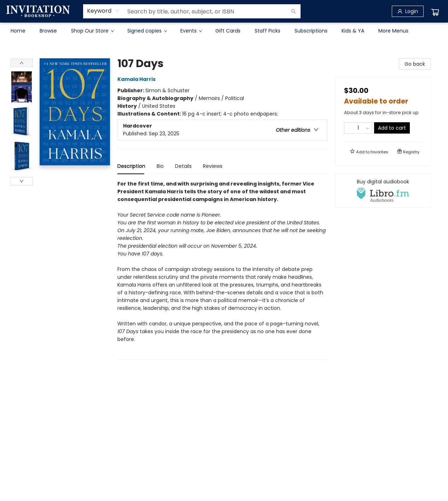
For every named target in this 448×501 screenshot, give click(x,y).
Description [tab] (131, 166)
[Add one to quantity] (368, 128)
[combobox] (103, 11)
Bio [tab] (160, 166)
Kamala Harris (138, 79)
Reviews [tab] (213, 166)
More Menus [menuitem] (393, 31)
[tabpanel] (223, 270)
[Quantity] (358, 128)
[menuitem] (18, 31)
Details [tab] (183, 166)
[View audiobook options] (383, 191)
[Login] (408, 11)
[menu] (224, 31)
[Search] (293, 11)
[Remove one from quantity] (349, 128)
